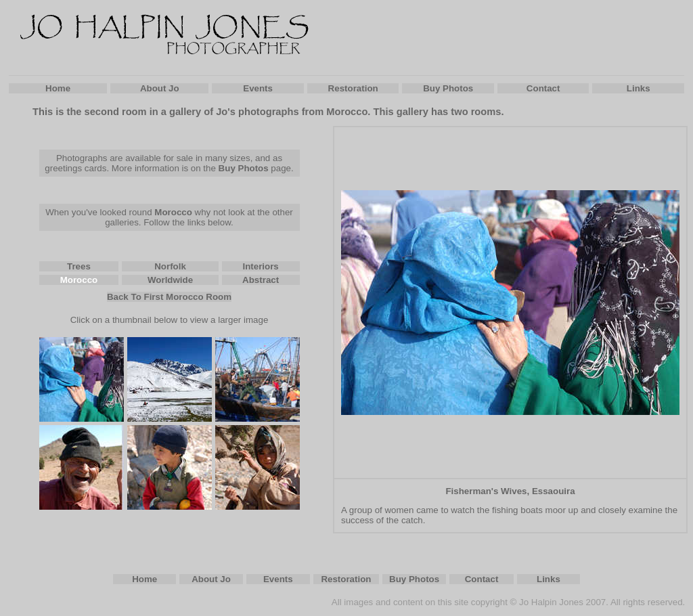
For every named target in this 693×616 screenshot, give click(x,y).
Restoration (353, 88)
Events (258, 88)
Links (639, 88)
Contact (543, 88)
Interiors (260, 266)
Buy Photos (448, 88)
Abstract (261, 280)
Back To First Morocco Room (169, 297)
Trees (79, 266)
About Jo (160, 88)
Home (58, 88)
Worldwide (170, 280)
